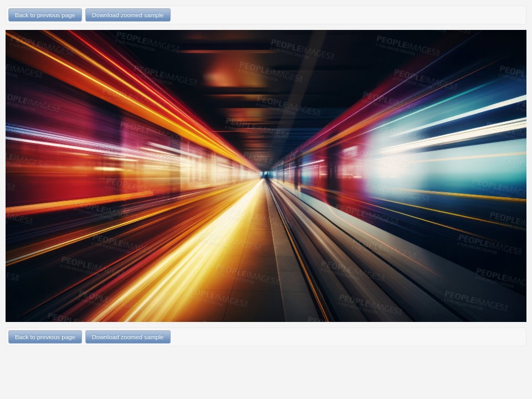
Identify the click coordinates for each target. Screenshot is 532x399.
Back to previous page (45, 15)
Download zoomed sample (128, 15)
